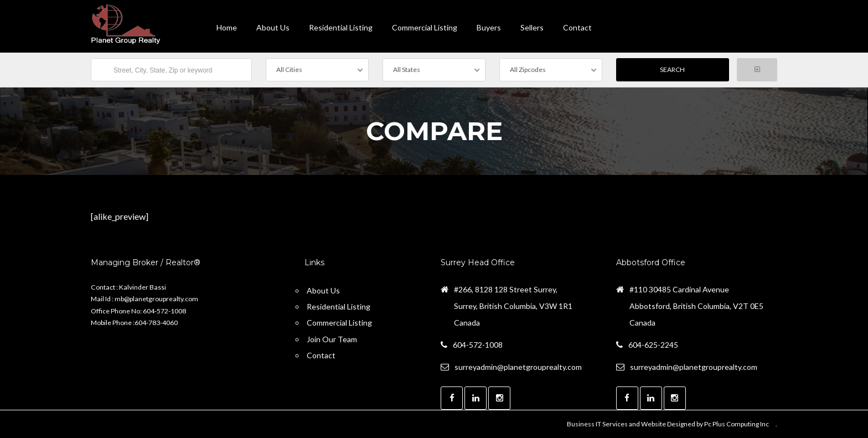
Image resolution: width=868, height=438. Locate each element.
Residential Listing (341, 27)
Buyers (489, 27)
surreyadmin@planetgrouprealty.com (518, 367)
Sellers (532, 27)
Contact (321, 355)
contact (577, 27)
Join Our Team (332, 339)
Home (227, 27)
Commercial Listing (425, 27)
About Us (273, 27)
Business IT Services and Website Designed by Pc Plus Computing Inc (668, 424)
